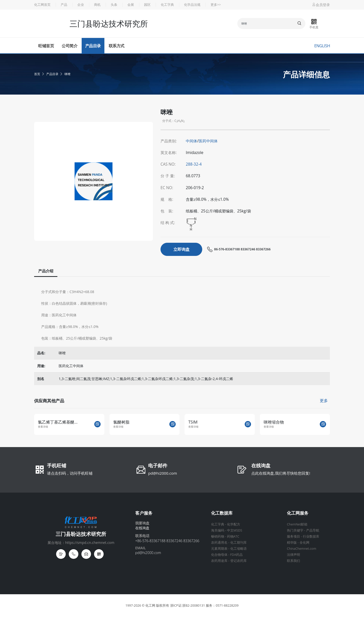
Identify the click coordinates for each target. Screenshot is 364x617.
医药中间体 (208, 141)
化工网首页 (42, 5)
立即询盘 (181, 249)
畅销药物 (218, 536)
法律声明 (293, 555)
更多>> (216, 5)
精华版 (292, 543)
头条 (114, 5)
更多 (324, 401)
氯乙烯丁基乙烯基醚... (58, 422)
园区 (147, 5)
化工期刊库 (238, 543)
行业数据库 (311, 536)
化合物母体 (219, 555)
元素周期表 (219, 549)
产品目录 (93, 46)
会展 (131, 5)
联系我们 (293, 561)
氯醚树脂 (121, 422)
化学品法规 (192, 5)
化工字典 (167, 5)
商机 (97, 5)
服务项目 (293, 536)
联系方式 (117, 46)
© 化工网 (149, 605)
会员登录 (321, 5)
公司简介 (70, 46)
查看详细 (43, 427)
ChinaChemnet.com (302, 549)
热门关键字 (295, 530)
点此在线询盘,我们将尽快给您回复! (281, 473)
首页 (37, 74)
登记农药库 (238, 561)
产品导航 (313, 530)
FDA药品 (237, 555)
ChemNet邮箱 (297, 524)
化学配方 (234, 524)
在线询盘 (261, 466)
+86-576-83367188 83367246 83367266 (167, 541)
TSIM (193, 422)
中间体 (191, 141)
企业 (81, 5)
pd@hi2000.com (163, 473)
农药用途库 (219, 561)
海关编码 (218, 530)
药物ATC (233, 536)
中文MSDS (235, 530)
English (322, 46)
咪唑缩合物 (274, 422)
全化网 (304, 543)
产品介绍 (46, 271)
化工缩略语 (238, 549)
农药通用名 (219, 543)
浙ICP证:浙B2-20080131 (188, 605)
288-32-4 (194, 164)
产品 (64, 5)
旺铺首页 (46, 46)
